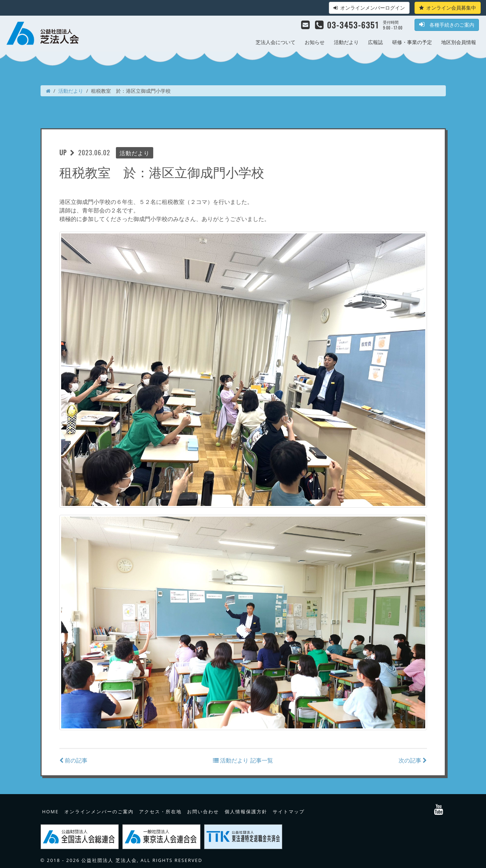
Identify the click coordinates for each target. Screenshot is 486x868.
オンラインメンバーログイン (369, 8)
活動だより (346, 42)
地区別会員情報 (459, 42)
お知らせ (315, 42)
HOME (51, 812)
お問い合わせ (203, 812)
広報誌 (375, 42)
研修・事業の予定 (412, 42)
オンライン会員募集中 (448, 8)
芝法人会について (276, 42)
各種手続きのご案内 (447, 25)
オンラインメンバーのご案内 (99, 812)
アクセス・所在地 (160, 812)
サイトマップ (289, 812)
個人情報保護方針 (246, 812)
